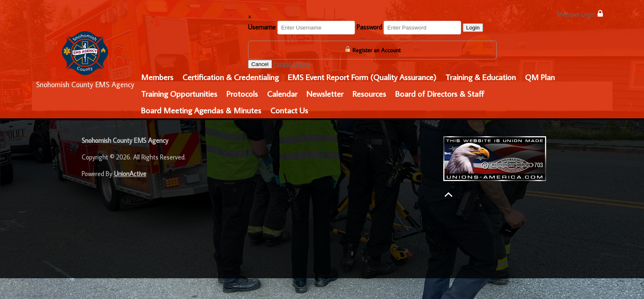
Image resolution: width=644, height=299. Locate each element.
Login (473, 28)
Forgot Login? (292, 64)
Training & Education (481, 77)
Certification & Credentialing (231, 77)
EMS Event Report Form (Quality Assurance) (362, 77)
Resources (369, 93)
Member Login (580, 14)
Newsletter (325, 93)
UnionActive (130, 174)
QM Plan (540, 77)
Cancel (260, 64)
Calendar (282, 93)
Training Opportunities (179, 93)
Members (157, 77)
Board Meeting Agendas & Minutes (201, 110)
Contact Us (289, 110)
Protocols (242, 93)
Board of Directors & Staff (440, 93)
